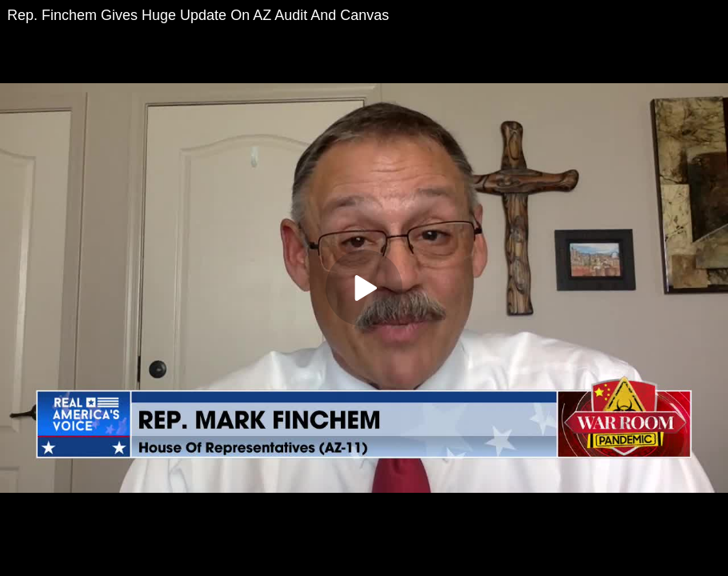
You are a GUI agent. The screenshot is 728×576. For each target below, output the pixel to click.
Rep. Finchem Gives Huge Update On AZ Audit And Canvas (198, 15)
